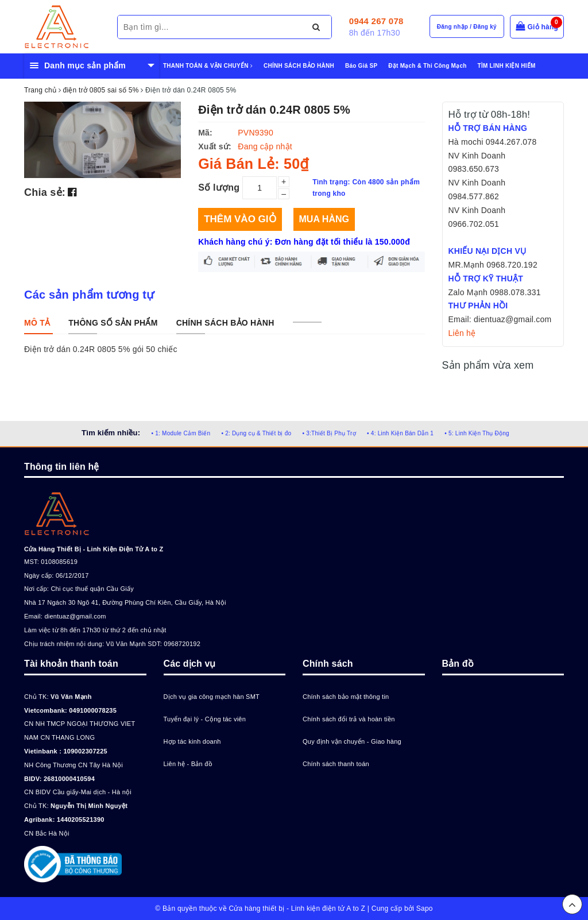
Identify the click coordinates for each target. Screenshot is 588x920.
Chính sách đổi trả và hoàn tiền (349, 719)
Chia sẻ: (45, 192)
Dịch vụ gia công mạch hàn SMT (212, 697)
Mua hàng (324, 219)
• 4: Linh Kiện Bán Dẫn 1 (400, 433)
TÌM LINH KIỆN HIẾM (507, 66)
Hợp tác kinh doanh (192, 741)
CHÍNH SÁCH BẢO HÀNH (299, 66)
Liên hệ (462, 333)
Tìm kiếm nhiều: (111, 433)
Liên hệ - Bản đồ (188, 764)
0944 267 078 (376, 21)
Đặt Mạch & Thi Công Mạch (427, 66)
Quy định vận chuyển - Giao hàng (352, 741)
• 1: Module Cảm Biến (181, 433)
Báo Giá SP (361, 66)
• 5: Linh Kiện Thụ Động (477, 433)
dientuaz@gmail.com (75, 616)
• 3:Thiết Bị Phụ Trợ (329, 433)
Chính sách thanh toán (336, 764)
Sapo (425, 909)
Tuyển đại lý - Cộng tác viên (205, 719)
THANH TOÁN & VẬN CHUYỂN (208, 66)
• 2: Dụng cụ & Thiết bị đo (256, 433)
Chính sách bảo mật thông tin (346, 697)
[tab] (37, 323)
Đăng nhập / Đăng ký (467, 27)
